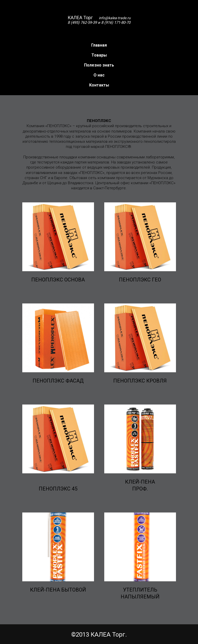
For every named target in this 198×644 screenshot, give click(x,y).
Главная (99, 45)
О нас (99, 75)
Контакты (99, 85)
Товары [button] (99, 55)
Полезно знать (99, 65)
